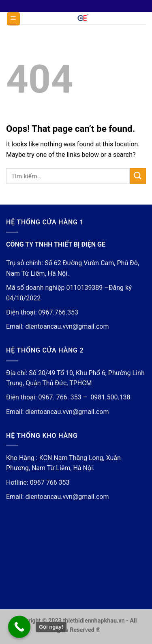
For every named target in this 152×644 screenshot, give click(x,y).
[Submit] (138, 176)
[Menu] (14, 19)
